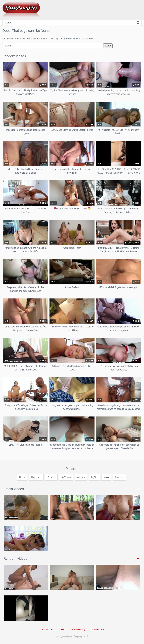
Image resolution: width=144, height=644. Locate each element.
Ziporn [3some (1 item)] (22, 477)
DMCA (63, 630)
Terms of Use (97, 630)
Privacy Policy (78, 630)
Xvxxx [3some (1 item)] (106, 477)
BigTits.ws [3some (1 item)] (66, 477)
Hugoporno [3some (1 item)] (36, 477)
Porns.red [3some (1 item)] (120, 477)
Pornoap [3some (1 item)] (51, 477)
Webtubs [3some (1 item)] (81, 477)
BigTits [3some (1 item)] (94, 477)
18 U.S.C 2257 (47, 630)
